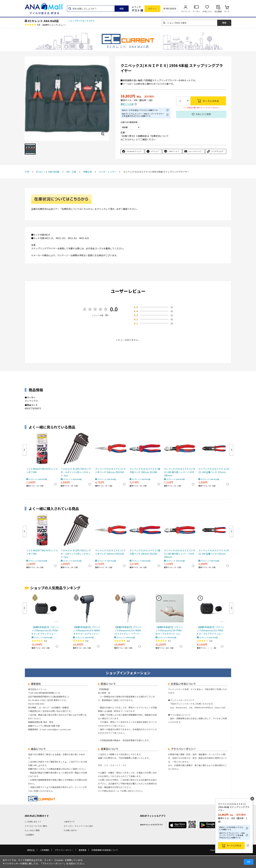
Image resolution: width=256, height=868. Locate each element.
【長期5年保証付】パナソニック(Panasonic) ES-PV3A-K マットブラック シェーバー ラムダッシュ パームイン (45, 630)
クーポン (196, 11)
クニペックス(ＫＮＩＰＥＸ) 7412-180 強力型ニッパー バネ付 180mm (179, 472)
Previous (25, 450)
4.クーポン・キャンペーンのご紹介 (79, 826)
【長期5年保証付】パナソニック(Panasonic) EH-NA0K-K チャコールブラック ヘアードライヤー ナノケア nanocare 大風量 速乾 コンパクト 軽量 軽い (87, 630)
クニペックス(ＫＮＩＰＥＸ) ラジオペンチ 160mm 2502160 (110, 470)
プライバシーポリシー (64, 850)
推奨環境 (82, 850)
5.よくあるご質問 (32, 830)
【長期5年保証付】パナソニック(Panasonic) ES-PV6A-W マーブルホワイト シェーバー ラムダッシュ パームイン (169, 630)
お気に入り (207, 11)
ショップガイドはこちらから (81, 21)
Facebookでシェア (134, 151)
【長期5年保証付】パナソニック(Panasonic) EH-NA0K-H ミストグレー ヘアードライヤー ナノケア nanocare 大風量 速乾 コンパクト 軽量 (128, 630)
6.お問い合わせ (70, 830)
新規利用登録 (170, 9)
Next (231, 450)
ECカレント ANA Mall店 (43, 21)
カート (227, 11)
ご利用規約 (45, 850)
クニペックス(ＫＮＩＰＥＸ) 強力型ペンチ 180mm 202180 (145, 470)
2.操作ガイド (69, 822)
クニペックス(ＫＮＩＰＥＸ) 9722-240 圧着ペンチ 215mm (214, 470)
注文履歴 (218, 11)
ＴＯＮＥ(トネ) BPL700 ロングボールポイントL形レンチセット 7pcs (76, 472)
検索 (122, 9)
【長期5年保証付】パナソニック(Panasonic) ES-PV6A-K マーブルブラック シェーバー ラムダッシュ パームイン (211, 630)
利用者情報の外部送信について (105, 850)
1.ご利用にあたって (33, 822)
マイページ (186, 11)
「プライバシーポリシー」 (53, 863)
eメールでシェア (195, 151)
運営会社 (31, 850)
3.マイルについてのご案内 (36, 826)
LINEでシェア (174, 151)
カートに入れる (234, 845)
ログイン (153, 9)
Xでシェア (155, 151)
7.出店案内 (29, 835)
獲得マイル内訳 (127, 104)
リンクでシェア (217, 151)
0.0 (114, 309)
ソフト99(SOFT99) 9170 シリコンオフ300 (42, 470)
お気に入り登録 (203, 114)
